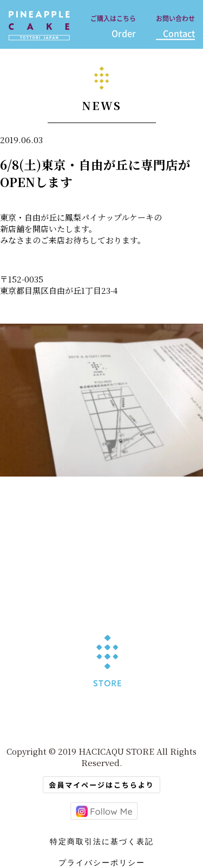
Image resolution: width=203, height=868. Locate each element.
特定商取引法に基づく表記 (102, 841)
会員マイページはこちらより (101, 785)
